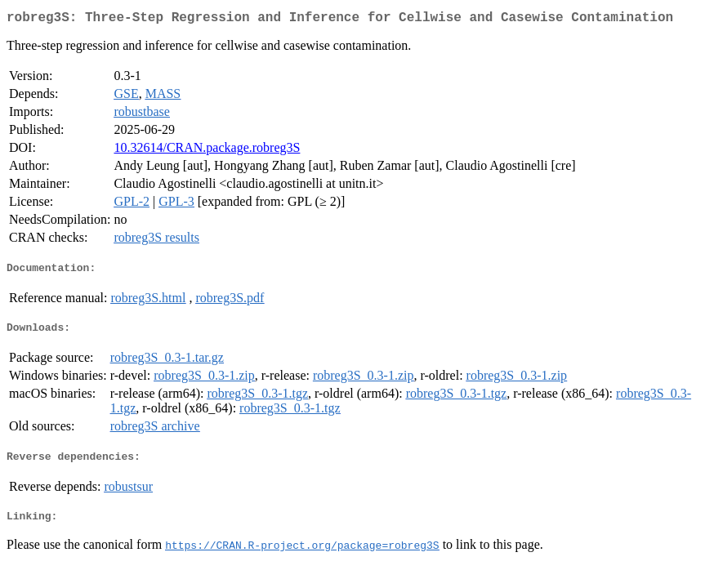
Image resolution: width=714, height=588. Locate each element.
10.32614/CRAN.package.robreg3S (207, 151)
